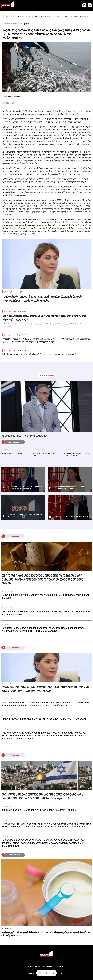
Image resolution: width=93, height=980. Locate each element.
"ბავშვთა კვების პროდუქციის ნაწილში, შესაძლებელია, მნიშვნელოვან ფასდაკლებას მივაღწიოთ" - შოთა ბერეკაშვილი (44, 630)
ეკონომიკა (8, 292)
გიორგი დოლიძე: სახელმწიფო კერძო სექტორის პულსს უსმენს (39, 810)
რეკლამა (61, 967)
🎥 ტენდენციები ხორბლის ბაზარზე (24, 436)
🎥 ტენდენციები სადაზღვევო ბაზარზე (44, 455)
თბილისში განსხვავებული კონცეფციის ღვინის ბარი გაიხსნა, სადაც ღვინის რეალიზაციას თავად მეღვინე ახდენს (42, 580)
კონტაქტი (48, 967)
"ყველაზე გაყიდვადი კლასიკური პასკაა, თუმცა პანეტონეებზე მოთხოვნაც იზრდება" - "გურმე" (46, 613)
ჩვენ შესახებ (33, 967)
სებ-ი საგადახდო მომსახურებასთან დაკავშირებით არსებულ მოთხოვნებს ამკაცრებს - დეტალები (44, 318)
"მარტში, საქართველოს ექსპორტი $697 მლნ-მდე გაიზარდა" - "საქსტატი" (45, 719)
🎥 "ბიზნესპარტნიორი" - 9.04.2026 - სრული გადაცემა (77, 455)
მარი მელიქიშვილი (11, 97)
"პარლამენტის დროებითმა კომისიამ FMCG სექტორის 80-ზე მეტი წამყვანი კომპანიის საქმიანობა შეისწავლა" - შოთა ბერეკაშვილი (45, 704)
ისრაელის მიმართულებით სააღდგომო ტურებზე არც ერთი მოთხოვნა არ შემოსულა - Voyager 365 (43, 797)
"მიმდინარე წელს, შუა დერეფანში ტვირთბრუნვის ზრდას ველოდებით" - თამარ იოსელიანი (42, 298)
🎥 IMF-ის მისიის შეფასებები (12, 454)
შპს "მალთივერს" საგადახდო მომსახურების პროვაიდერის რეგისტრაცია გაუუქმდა (40, 354)
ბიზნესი (16, 23)
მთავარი (6, 23)
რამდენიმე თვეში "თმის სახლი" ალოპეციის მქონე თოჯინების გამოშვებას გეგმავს (45, 597)
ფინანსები (7, 311)
